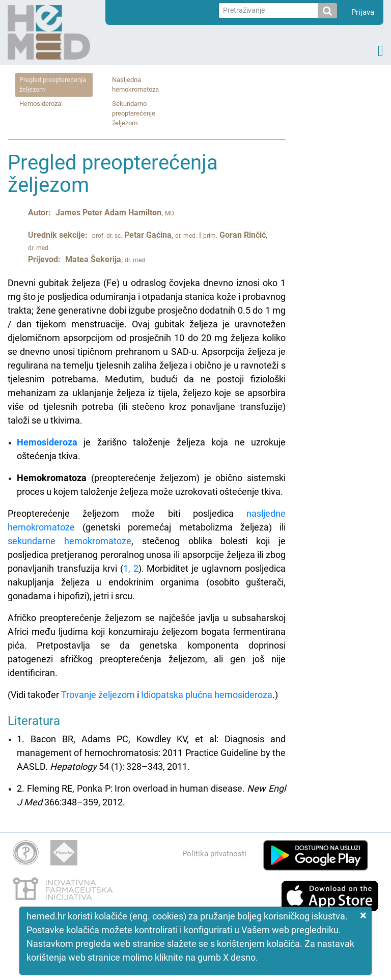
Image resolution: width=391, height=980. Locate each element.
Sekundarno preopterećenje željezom (134, 113)
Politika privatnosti (214, 854)
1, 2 (131, 568)
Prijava (363, 12)
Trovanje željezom (98, 695)
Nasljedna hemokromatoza (135, 85)
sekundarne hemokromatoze (69, 541)
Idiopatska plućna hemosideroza (207, 695)
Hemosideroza (47, 442)
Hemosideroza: (41, 104)
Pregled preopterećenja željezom (53, 85)
